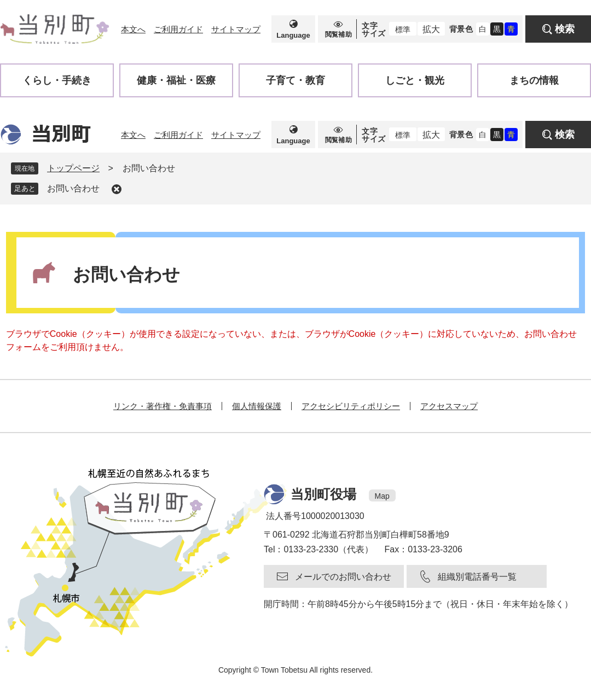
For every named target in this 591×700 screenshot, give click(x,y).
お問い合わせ (73, 188)
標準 (403, 30)
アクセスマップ (449, 406)
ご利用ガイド (178, 29)
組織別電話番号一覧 (477, 577)
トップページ (73, 168)
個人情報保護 (257, 406)
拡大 (431, 29)
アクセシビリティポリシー (351, 406)
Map (382, 496)
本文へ (133, 29)
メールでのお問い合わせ (343, 577)
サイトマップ (236, 29)
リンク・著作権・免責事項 (163, 406)
